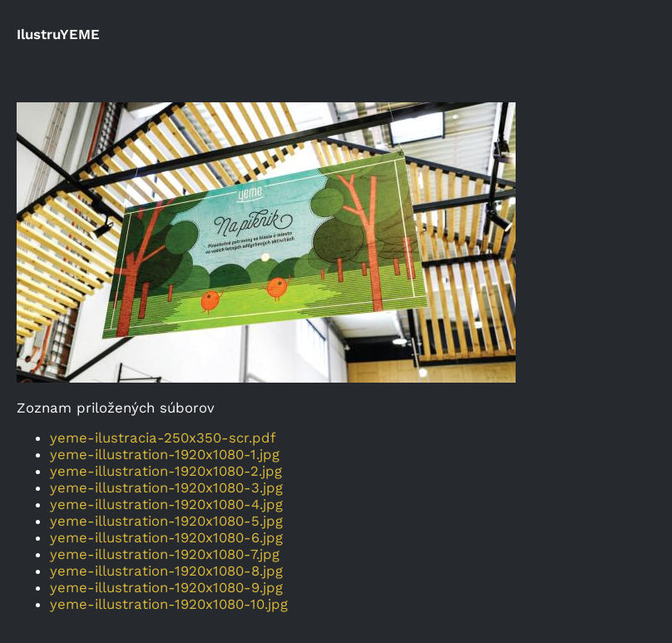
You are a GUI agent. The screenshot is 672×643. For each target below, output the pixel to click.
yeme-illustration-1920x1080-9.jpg (166, 587)
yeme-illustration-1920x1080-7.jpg (165, 554)
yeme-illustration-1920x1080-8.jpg (166, 571)
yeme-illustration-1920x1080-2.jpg (166, 471)
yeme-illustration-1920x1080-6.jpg (166, 537)
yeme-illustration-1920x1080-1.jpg (165, 454)
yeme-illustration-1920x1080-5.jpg (166, 521)
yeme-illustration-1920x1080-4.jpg (166, 504)
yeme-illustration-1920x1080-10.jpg (169, 604)
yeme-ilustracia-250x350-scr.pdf (163, 438)
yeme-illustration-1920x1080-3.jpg (166, 487)
